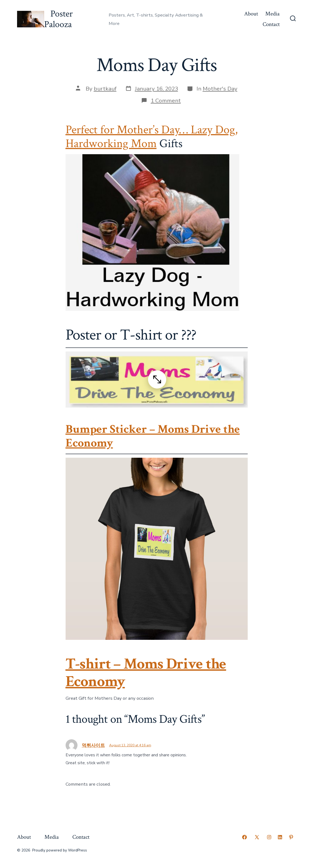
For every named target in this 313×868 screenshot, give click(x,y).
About (251, 14)
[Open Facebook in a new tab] (244, 837)
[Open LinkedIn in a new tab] (280, 837)
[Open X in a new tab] (257, 837)
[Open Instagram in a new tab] (269, 837)
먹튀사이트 (93, 745)
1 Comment (166, 101)
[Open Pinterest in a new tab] (291, 837)
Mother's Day (220, 89)
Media (272, 14)
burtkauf (105, 89)
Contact (271, 24)
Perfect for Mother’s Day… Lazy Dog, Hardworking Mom (152, 137)
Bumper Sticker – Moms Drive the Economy (153, 436)
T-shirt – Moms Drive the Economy (146, 673)
